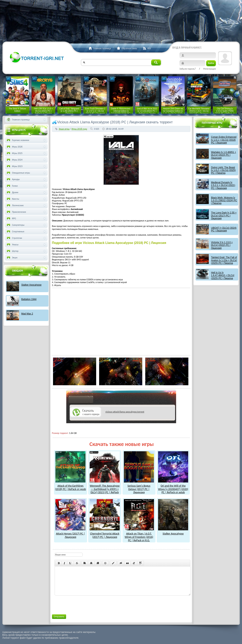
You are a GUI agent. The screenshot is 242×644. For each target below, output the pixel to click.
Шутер (12, 251)
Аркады (13, 179)
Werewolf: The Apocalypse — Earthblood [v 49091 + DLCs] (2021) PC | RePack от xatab (105, 489)
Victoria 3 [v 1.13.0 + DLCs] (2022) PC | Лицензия (222, 245)
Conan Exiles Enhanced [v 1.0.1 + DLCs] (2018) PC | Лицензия (224, 140)
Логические (15, 205)
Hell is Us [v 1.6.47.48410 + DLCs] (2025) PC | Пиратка (223, 275)
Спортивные (15, 231)
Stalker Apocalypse (173, 532)
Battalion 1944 (29, 299)
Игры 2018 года (79, 129)
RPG (11, 218)
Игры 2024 (14, 160)
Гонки (12, 186)
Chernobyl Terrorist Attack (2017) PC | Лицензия (105, 534)
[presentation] (84, 604)
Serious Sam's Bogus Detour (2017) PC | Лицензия (139, 487)
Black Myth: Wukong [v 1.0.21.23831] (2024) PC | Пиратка (224, 201)
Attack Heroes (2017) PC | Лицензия (70, 534)
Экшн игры (64, 129)
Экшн (12, 258)
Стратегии (14, 238)
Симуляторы (15, 225)
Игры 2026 (14, 147)
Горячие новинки (18, 140)
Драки (12, 192)
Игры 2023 (14, 166)
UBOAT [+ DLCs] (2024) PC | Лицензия (224, 229)
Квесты (13, 199)
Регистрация (209, 69)
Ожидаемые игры (18, 173)
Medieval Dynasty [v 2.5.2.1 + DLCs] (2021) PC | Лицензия (223, 185)
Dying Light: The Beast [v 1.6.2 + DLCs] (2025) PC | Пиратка (223, 170)
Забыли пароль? (188, 69)
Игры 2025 (14, 153)
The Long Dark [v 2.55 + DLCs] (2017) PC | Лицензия (224, 216)
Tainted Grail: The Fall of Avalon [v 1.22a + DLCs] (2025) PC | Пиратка (224, 260)
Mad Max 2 (27, 314)
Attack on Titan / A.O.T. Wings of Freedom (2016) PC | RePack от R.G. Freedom (139, 537)
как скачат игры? (81, 400)
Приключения (16, 212)
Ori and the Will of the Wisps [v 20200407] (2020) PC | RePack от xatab (173, 487)
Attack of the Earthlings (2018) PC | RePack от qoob (70, 486)
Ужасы (12, 245)
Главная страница (18, 120)
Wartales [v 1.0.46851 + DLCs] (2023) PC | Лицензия (224, 155)
